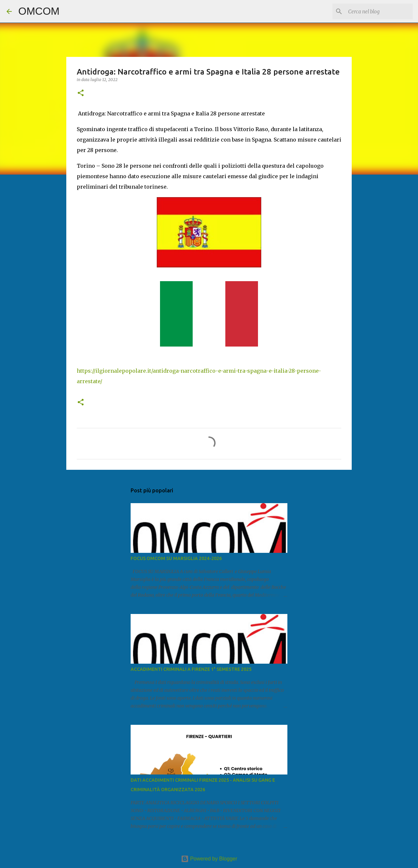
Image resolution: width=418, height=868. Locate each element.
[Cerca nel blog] (378, 11)
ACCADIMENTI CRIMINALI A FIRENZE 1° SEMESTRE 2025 (191, 669)
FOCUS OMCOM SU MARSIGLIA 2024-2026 (176, 558)
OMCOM (39, 11)
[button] (81, 93)
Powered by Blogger (209, 859)
